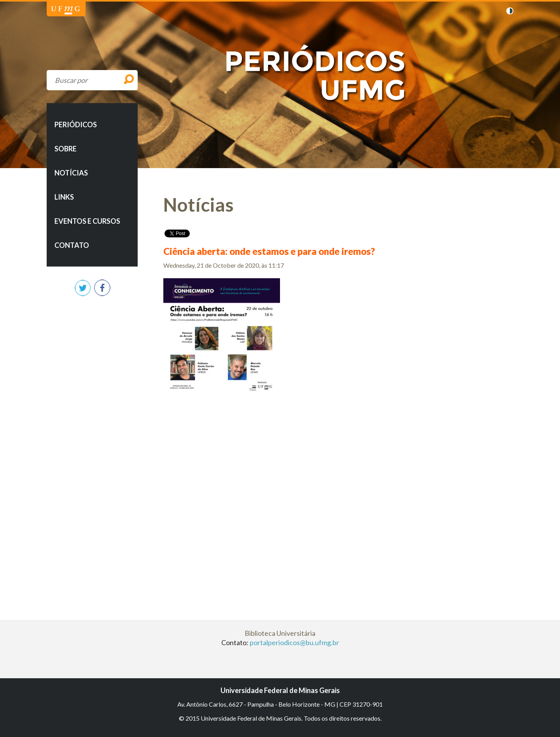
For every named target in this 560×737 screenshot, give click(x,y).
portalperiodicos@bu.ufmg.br (294, 642)
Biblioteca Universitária (280, 633)
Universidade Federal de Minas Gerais (66, 10)
